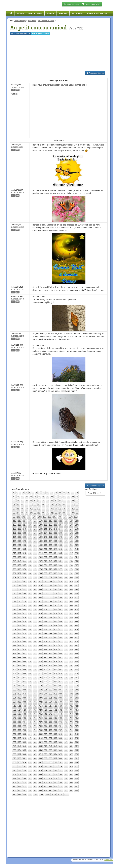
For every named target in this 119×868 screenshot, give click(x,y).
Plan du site (77, 860)
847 (50, 746)
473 (66, 630)
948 (35, 778)
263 (56, 565)
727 (35, 710)
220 (35, 553)
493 (35, 638)
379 (50, 601)
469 (45, 630)
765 (30, 722)
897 (40, 762)
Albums (63, 13)
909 (35, 766)
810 (61, 734)
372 (14, 601)
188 (71, 541)
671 (14, 694)
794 (45, 730)
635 (30, 682)
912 (50, 766)
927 (61, 770)
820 (45, 738)
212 (61, 549)
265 (66, 565)
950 (45, 778)
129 (35, 525)
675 (35, 694)
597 (35, 670)
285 (35, 573)
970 (14, 786)
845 (40, 746)
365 (45, 597)
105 (44, 517)
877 (71, 754)
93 (56, 513)
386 (20, 605)
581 (20, 666)
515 (14, 646)
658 (14, 690)
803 (25, 734)
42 (43, 501)
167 (30, 537)
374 (25, 601)
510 (56, 642)
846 (45, 746)
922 (35, 770)
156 (40, 533)
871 (40, 754)
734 (71, 710)
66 (77, 505)
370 (71, 597)
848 (56, 746)
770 (56, 722)
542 (20, 654)
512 (66, 642)
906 (20, 766)
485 (61, 634)
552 (71, 654)
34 (77, 497)
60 (52, 505)
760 (71, 718)
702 (40, 702)
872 (45, 754)
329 (61, 585)
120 (56, 521)
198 (56, 545)
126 (20, 525)
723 (14, 710)
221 (40, 553)
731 (56, 710)
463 (14, 630)
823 (61, 738)
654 (61, 686)
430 (45, 617)
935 (35, 774)
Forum (50, 13)
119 (50, 521)
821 (50, 738)
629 (66, 678)
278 (66, 569)
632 (14, 682)
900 (56, 762)
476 (14, 634)
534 (45, 650)
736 (14, 714)
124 (76, 521)
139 (20, 529)
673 (25, 694)
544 (30, 654)
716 (45, 706)
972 (25, 786)
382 (66, 601)
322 (25, 585)
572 (40, 662)
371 (76, 597)
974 (35, 786)
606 (14, 674)
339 (45, 589)
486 (66, 634)
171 (50, 537)
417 (45, 613)
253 (71, 561)
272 (35, 569)
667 (61, 690)
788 (14, 730)
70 (27, 509)
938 (50, 774)
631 (76, 678)
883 (35, 758)
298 (35, 577)
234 (40, 557)
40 (35, 501)
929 (71, 770)
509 (50, 642)
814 (14, 738)
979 (61, 786)
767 (40, 722)
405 (50, 609)
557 (30, 658)
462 (76, 626)
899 (50, 762)
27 (48, 497)
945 (20, 778)
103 (34, 517)
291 (66, 573)
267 (76, 565)
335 (25, 589)
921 (30, 770)
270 (25, 569)
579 (76, 662)
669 (71, 690)
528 (14, 650)
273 (40, 569)
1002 (48, 794)
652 (50, 686)
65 (73, 505)
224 (56, 553)
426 (25, 617)
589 (61, 666)
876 (66, 754)
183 (45, 541)
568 (20, 662)
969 (76, 782)
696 (76, 698)
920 (25, 770)
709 (76, 702)
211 (56, 549)
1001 (42, 794)
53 (22, 505)
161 (66, 533)
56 (35, 505)
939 (56, 774)
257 (25, 565)
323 (30, 585)
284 (30, 573)
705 (56, 702)
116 (35, 521)
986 (30, 790)
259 (35, 565)
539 (71, 650)
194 (35, 545)
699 (25, 702)
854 (20, 750)
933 (25, 774)
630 (71, 678)
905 (14, 766)
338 (40, 589)
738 (25, 714)
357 (71, 593)
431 (50, 617)
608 (25, 674)
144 (45, 529)
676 (40, 694)
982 (76, 786)
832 (40, 742)
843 (30, 746)
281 (14, 573)
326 (45, 585)
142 (35, 529)
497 (56, 638)
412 (20, 613)
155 (35, 533)
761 (76, 718)
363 (35, 597)
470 (50, 630)
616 (66, 674)
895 (30, 762)
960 (30, 782)
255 (14, 565)
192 (25, 545)
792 (35, 730)
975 (40, 786)
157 (45, 533)
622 (30, 678)
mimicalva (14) (17, 287)
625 (45, 678)
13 (56, 493)
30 (60, 497)
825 (71, 738)
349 (30, 593)
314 (50, 581)
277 (61, 569)
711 (20, 706)
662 (35, 690)
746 (66, 714)
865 (76, 750)
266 (71, 565)
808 (50, 734)
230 (20, 557)
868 (25, 754)
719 (61, 706)
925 (50, 770)
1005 (66, 794)
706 (61, 702)
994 (71, 790)
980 (66, 786)
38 (27, 501)
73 (39, 509)
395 (66, 605)
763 (20, 722)
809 (56, 734)
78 (60, 509)
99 (14, 517)
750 (20, 718)
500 (71, 638)
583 (30, 666)
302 (56, 577)
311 (35, 581)
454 (35, 626)
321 (20, 585)
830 (30, 742)
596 (30, 670)
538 (66, 650)
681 (66, 694)
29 (56, 497)
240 (71, 557)
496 (50, 638)
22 (27, 497)
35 (14, 501)
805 (35, 734)
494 (40, 638)
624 (40, 678)
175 (71, 537)
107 (55, 517)
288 (50, 573)
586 (45, 666)
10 (43, 493)
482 (45, 634)
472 (61, 630)
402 (35, 609)
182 (40, 541)
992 (61, 790)
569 (25, 662)
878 (76, 754)
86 (27, 513)
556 (25, 658)
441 (35, 622)
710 (14, 706)
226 (66, 553)
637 (40, 682)
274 (45, 569)
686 (25, 698)
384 (76, 601)
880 (20, 758)
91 (48, 513)
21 (22, 497)
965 (56, 782)
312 (40, 581)
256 (20, 565)
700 (30, 702)
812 (71, 734)
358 (76, 593)
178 (20, 541)
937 (45, 774)
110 (70, 517)
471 (56, 630)
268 (14, 569)
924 (45, 770)
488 (76, 634)
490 (20, 638)
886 (50, 758)
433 (61, 617)
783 (56, 726)
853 (14, 750)
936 (40, 774)
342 (61, 589)
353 (50, 593)
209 (45, 549)
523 (56, 646)
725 (25, 710)
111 (75, 517)
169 (40, 537)
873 (50, 754)
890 (71, 758)
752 (30, 718)
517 (25, 646)
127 (25, 525)
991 (56, 790)
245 (30, 561)
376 (35, 601)
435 (71, 617)
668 (66, 690)
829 (25, 742)
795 (50, 730)
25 (39, 497)
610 (35, 674)
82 (77, 509)
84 (18, 513)
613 (50, 674)
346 (14, 593)
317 (66, 581)
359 (14, 597)
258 (30, 565)
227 (71, 553)
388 (30, 605)
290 (61, 573)
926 (56, 770)
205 (25, 549)
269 (20, 569)
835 (56, 742)
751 (25, 718)
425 (20, 617)
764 (25, 722)
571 (35, 662)
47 (64, 501)
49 (73, 501)
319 (76, 581)
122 (66, 521)
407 (61, 609)
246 (35, 561)
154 (30, 533)
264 (61, 565)
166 (25, 537)
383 (71, 601)
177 (14, 541)
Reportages (35, 13)
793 (40, 730)
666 (56, 690)
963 (45, 782)
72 (35, 509)
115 (30, 521)
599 (45, 670)
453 (30, 626)
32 (68, 497)
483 (50, 634)
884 (40, 758)
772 (66, 722)
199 (61, 545)
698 (20, 702)
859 (45, 750)
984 (20, 790)
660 (25, 690)
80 (68, 509)
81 (73, 509)
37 (22, 501)
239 (66, 557)
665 (50, 690)
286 (40, 573)
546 (40, 654)
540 (76, 650)
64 (68, 505)
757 (56, 718)
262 (50, 565)
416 (40, 613)
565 (71, 658)
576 (61, 662)
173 (61, 537)
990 (50, 790)
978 (56, 786)
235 (45, 557)
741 (40, 714)
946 (25, 778)
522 (50, 646)
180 (30, 541)
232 (30, 557)
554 (14, 658)
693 (61, 698)
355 (61, 593)
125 (14, 525)
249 (50, 561)
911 (45, 766)
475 (76, 630)
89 (39, 513)
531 (30, 650)
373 (20, 601)
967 (66, 782)
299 (40, 577)
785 (66, 726)
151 (14, 533)
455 (40, 626)
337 (35, 589)
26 (43, 497)
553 (76, 654)
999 (30, 794)
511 (61, 642)
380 (56, 601)
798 (66, 730)
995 (76, 790)
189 (76, 541)
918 (14, 770)
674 (30, 694)
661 (30, 690)
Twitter (41, 33)
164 (14, 537)
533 (40, 650)
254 (76, 561)
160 (61, 533)
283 (25, 573)
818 (35, 738)
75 (48, 509)
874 (56, 754)
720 (66, 706)
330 (66, 585)
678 (50, 694)
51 (14, 505)
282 (20, 573)
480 (35, 634)
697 (14, 702)
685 (20, 698)
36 (18, 501)
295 (20, 577)
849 (61, 746)
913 (56, 766)
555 (20, 658)
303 (61, 577)
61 (56, 505)
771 (61, 722)
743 (50, 714)
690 (45, 698)
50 (77, 501)
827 (14, 742)
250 (56, 561)
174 (66, 537)
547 (45, 654)
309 (25, 581)
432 (56, 617)
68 (18, 509)
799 (71, 730)
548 (50, 654)
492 (30, 638)
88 (35, 513)
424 (14, 617)
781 (45, 726)
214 (71, 549)
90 (43, 513)
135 (66, 525)
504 (25, 642)
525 (66, 646)
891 (76, 758)
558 (35, 658)
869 (30, 754)
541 (14, 654)
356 (66, 593)
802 (20, 734)
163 (76, 533)
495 (45, 638)
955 (71, 778)
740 (35, 714)
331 (71, 585)
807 (45, 734)
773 (71, 722)
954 (66, 778)
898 (45, 762)
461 (71, 626)
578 (71, 662)
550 (61, 654)
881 (25, 758)
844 (35, 746)
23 (31, 497)
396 (71, 605)
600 (50, 670)
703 (45, 702)
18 (77, 493)
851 (71, 746)
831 (35, 742)
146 (56, 529)
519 (35, 646)
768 (45, 722)
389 (35, 605)
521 (45, 646)
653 (56, 686)
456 (45, 626)
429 (40, 617)
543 (25, 654)
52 (18, 505)
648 (30, 686)
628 (61, 678)
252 (66, 561)
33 (73, 497)
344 (71, 589)
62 (60, 505)
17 (72, 493)
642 (66, 682)
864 (71, 750)
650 (40, 686)
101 (24, 517)
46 (60, 501)
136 (71, 525)
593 (14, 670)
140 (25, 529)
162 (71, 533)
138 (14, 529)
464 (20, 630)
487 (71, 634)
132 (50, 525)
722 (76, 706)
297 (30, 577)
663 (40, 690)
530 (25, 650)
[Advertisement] (59, 53)
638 (45, 682)
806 (40, 734)
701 (35, 702)
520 (40, 646)
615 (61, 674)
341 (56, 589)
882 (30, 758)
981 (71, 786)
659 (20, 690)
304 (66, 577)
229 (14, 557)
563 (61, 658)
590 (66, 666)
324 (35, 585)
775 (14, 726)
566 (76, 658)
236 (50, 557)
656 (71, 686)
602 (61, 670)
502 (14, 642)
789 (20, 730)
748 (76, 714)
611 (40, 674)
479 (30, 634)
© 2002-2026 (98, 860)
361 (25, 597)
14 (60, 493)
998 (25, 794)
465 (25, 630)
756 (50, 718)
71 (31, 509)
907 (25, 766)
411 (14, 613)
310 (30, 581)
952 (56, 778)
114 (25, 521)
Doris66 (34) (16, 144)
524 (61, 646)
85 (22, 513)
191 (20, 545)
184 (50, 541)
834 (50, 742)
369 (66, 597)
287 (45, 573)
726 (30, 710)
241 (76, 557)
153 (25, 533)
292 (71, 573)
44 (52, 501)
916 (71, 766)
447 (66, 622)
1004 (60, 794)
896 (35, 762)
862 (61, 750)
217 (20, 553)
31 (64, 497)
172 (56, 537)
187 (66, 541)
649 (35, 686)
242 (14, 561)
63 (64, 505)
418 (50, 613)
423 (76, 613)
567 (14, 662)
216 (14, 553)
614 (56, 674)
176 (76, 537)
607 (20, 674)
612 (45, 674)
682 (71, 694)
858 (40, 750)
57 (39, 505)
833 (45, 742)
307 (14, 581)
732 (61, 710)
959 (25, 782)
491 (25, 638)
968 (71, 782)
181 (35, 541)
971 (20, 786)
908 (30, 766)
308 (20, 581)
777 (25, 726)
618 (76, 674)
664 (45, 690)
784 (61, 726)
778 (30, 726)
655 (66, 686)
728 (40, 710)
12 (52, 493)
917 (76, 766)
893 (20, 762)
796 (56, 730)
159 (56, 533)
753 (35, 718)
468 (40, 630)
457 (50, 626)
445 (56, 622)
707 (66, 702)
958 (20, 782)
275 (50, 569)
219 (30, 553)
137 (76, 525)
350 (35, 593)
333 (14, 589)
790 (25, 730)
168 (35, 537)
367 (56, 597)
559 (40, 658)
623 (35, 678)
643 (71, 682)
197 (50, 545)
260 (40, 565)
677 (45, 694)
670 (76, 690)
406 (56, 609)
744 (56, 714)
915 (66, 766)
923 (40, 770)
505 (30, 642)
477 (20, 634)
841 (20, 746)
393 (56, 605)
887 (56, 758)
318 (71, 581)
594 (20, 670)
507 (40, 642)
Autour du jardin (97, 13)
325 (40, 585)
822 (56, 738)
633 (20, 682)
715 (40, 706)
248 (45, 561)
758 (61, 718)
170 (45, 537)
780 (40, 726)
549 (56, 654)
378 (45, 601)
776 (20, 726)
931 (14, 774)
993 (66, 790)
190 (14, 545)
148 (66, 529)
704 (50, 702)
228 (76, 553)
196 (45, 545)
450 (14, 626)
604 (71, 670)
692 (56, 698)
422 (71, 613)
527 (76, 646)
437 (14, 622)
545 (35, 654)
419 (56, 613)
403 (40, 609)
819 (40, 738)
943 (76, 774)
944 (14, 778)
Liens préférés (87, 860)
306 (76, 577)
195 (40, 545)
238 (61, 557)
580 (14, 666)
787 (76, 726)
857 (35, 750)
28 (52, 497)
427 (30, 617)
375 (30, 601)
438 (20, 622)
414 (30, 613)
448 (71, 622)
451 (20, 626)
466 (30, 630)
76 (52, 509)
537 (61, 650)
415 (35, 613)
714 (35, 706)
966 (61, 782)
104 (39, 517)
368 (61, 597)
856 (30, 750)
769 (50, 722)
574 (50, 662)
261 (45, 565)
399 (20, 609)
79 (64, 509)
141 (30, 529)
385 (14, 605)
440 (30, 622)
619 (14, 678)
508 (45, 642)
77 (56, 509)
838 (71, 742)
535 (50, 650)
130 (40, 525)
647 (25, 686)
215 (76, 549)
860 (50, 750)
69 (22, 509)
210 (50, 549)
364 (40, 597)
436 (76, 617)
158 (50, 533)
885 (45, 758)
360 (20, 597)
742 (45, 714)
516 (20, 646)
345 (76, 589)
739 (30, 714)
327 (50, 585)
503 (20, 642)
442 (40, 622)
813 (76, 734)
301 (50, 577)
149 (71, 529)
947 (30, 778)
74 (43, 509)
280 (76, 569)
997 (20, 794)
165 (20, 537)
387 (25, 605)
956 (76, 778)
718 (56, 706)
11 (47, 493)
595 (25, 670)
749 (14, 718)
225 (61, 553)
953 (61, 778)
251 (61, 561)
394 (61, 605)
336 (30, 589)
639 (50, 682)
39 (31, 501)
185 (56, 541)
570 (30, 662)
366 (50, 597)
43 (48, 501)
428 (35, 617)
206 (30, 549)
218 (25, 553)
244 (25, 561)
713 (30, 706)
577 (66, 662)
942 (71, 774)
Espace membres (71, 4)
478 (25, 634)
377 (40, 601)
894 (25, 762)
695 (71, 698)
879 (14, 758)
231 (25, 557)
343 (66, 589)
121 (61, 521)
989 (45, 790)
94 (60, 513)
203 (14, 549)
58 (43, 505)
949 (40, 778)
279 (71, 569)
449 (76, 622)
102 (29, 517)
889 (66, 758)
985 (25, 790)
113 (20, 521)
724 (20, 710)
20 (18, 497)
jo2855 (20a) (16, 85)
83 (14, 513)
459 (61, 626)
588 (56, 666)
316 (61, 581)
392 (50, 605)
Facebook (20, 33)
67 (14, 509)
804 (30, 734)
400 (25, 609)
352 (45, 593)
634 (25, 682)
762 (14, 722)
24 (35, 497)
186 (61, 541)
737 (20, 714)
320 (14, 585)
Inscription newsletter (91, 4)
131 (45, 525)
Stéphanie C (109, 860)
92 (52, 513)
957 (14, 782)
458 (56, 626)
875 (61, 754)
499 (66, 638)
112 (14, 521)
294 (14, 577)
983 (14, 790)
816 (25, 738)
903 (71, 762)
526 (71, 646)
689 (40, 698)
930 (76, 770)
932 (20, 774)
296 (25, 577)
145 (50, 529)
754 (40, 718)
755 (45, 718)
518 (30, 646)
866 (14, 754)
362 (30, 597)
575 (56, 662)
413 (25, 613)
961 (35, 782)
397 (76, 605)
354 (56, 593)
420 (61, 613)
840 (14, 746)
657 (76, 686)
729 (45, 710)
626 (50, 678)
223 (50, 553)
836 (61, 742)
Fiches (20, 13)
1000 (36, 794)
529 (20, 650)
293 (76, 573)
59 (48, 505)
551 (66, 654)
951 (50, 778)
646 (20, 686)
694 (66, 698)
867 (20, 754)
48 (68, 501)
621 (25, 678)
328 (56, 585)
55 (31, 505)
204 (20, 549)
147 (61, 529)
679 (56, 694)
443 (45, 622)
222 (45, 553)
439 (25, 622)
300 (45, 577)
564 (66, 658)
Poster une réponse (95, 73)
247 (40, 561)
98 (77, 513)
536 (56, 650)
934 (30, 774)
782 (50, 726)
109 (65, 517)
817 (30, 738)
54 (27, 505)
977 (50, 786)
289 (56, 573)
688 (35, 698)
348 (25, 593)
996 (14, 794)
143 (40, 529)
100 (19, 517)
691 (50, 698)
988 (40, 790)
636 (35, 682)
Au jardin (77, 13)
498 (61, 638)
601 (56, 670)
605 (76, 670)
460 (66, 626)
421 (66, 613)
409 (71, 609)
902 (66, 762)
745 (61, 714)
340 (50, 589)
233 (35, 557)
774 (76, 722)
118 (45, 521)
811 (66, 734)
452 (25, 626)
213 (66, 549)
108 (60, 517)
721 (71, 706)
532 (35, 650)
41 (39, 501)
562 (56, 658)
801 (14, 734)
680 (61, 694)
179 (25, 541)
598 (40, 670)
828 (20, 742)
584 (35, 666)
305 (71, 577)
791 (30, 730)
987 (35, 790)
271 (30, 569)
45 (56, 501)
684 (14, 698)
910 (40, 766)
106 (50, 517)
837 (66, 742)
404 (45, 609)
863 (66, 750)
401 (30, 609)
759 (66, 718)
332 (76, 585)
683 (76, 694)
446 (61, 622)
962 (40, 782)
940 (61, 774)
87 (31, 513)
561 (50, 658)
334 (20, 589)
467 (35, 630)
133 (56, 525)
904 (76, 762)
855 (25, 750)
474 (71, 630)
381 (61, 601)
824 (66, 738)
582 (25, 666)
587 (50, 666)
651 (45, 686)
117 (40, 521)
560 (45, 658)
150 (76, 529)
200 (66, 545)
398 (14, 609)
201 (71, 545)
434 (66, 617)
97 (73, 513)
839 (76, 742)
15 (64, 493)
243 (20, 561)
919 (20, 770)
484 (56, 634)
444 (50, 622)
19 (14, 497)
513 (71, 642)
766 (35, 722)
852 (76, 746)
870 (35, 754)
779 (35, 726)
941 (66, 774)
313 (45, 581)
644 (76, 682)
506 (35, 642)
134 (61, 525)
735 (76, 710)
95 (64, 513)
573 (45, 662)
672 (20, 694)
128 (30, 525)
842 (25, 746)
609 (30, 674)
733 (66, 710)
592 (76, 666)
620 (20, 678)
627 (56, 678)
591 (71, 666)
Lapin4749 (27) (17, 190)
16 (68, 493)
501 (76, 638)
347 (20, 593)
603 (66, 670)
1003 (54, 794)
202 (76, 545)
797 (61, 730)
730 (50, 710)
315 (56, 581)
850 (66, 746)
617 (71, 674)
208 (40, 549)
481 (40, 634)
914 (61, 766)
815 (20, 738)
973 (30, 786)
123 (71, 521)
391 (45, 605)
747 (71, 714)
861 (56, 750)
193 (30, 545)
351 (40, 593)
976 (45, 786)
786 (71, 726)
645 (14, 686)
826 (76, 738)
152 (20, 533)
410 (76, 609)
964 (50, 782)
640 (56, 682)
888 (61, 758)
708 (71, 702)
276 (56, 569)
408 (66, 609)
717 (50, 706)
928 (66, 770)
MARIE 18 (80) (17, 296)
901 (61, 762)
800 (76, 730)
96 (68, 513)
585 (40, 666)
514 (76, 642)
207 (35, 549)
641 (61, 682)
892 (14, 762)
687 (30, 698)
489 (14, 638)
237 (56, 557)
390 (40, 605)
